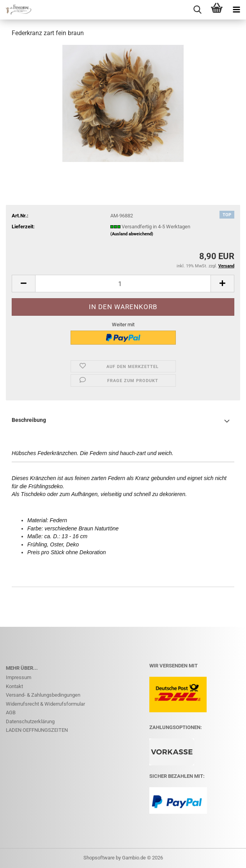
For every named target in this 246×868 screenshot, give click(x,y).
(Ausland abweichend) (132, 234)
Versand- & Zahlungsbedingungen (43, 695)
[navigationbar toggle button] (236, 10)
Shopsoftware (99, 858)
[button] (23, 284)
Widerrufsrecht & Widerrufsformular (45, 704)
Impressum (19, 677)
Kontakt (14, 686)
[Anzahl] (123, 284)
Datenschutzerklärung (30, 721)
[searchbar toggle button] (197, 10)
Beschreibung (29, 420)
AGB (11, 712)
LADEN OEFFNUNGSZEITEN (37, 730)
